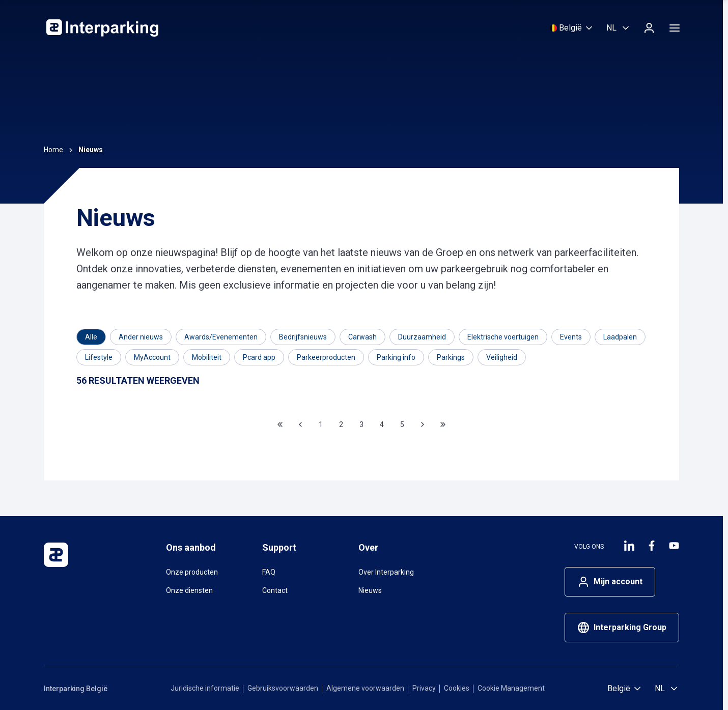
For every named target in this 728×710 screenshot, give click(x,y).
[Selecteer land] (572, 28)
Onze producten (192, 572)
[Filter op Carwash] (362, 337)
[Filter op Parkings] (451, 357)
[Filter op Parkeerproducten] (326, 357)
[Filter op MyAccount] (152, 357)
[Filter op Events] (571, 337)
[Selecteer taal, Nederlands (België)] (619, 28)
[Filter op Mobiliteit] (207, 357)
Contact (275, 590)
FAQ (269, 572)
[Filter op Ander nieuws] (141, 337)
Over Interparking (386, 572)
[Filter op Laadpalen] (620, 337)
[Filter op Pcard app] (259, 357)
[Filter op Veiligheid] (502, 357)
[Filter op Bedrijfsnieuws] (303, 337)
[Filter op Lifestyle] (99, 357)
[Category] (91, 337)
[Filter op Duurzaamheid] (422, 337)
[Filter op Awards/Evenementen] (221, 337)
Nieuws (370, 590)
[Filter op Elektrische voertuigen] (503, 337)
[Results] (138, 381)
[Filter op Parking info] (396, 357)
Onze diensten (189, 590)
